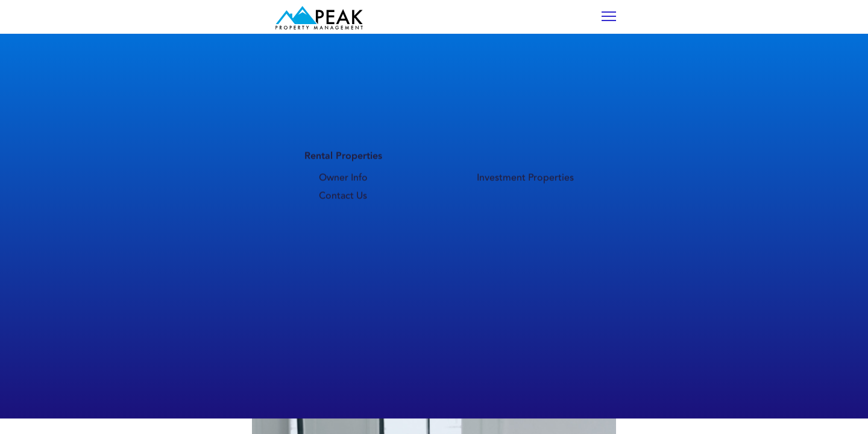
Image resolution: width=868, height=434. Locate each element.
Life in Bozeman (348, 85)
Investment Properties (530, 85)
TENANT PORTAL (662, 26)
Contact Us (623, 85)
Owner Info (437, 85)
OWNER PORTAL (754, 26)
